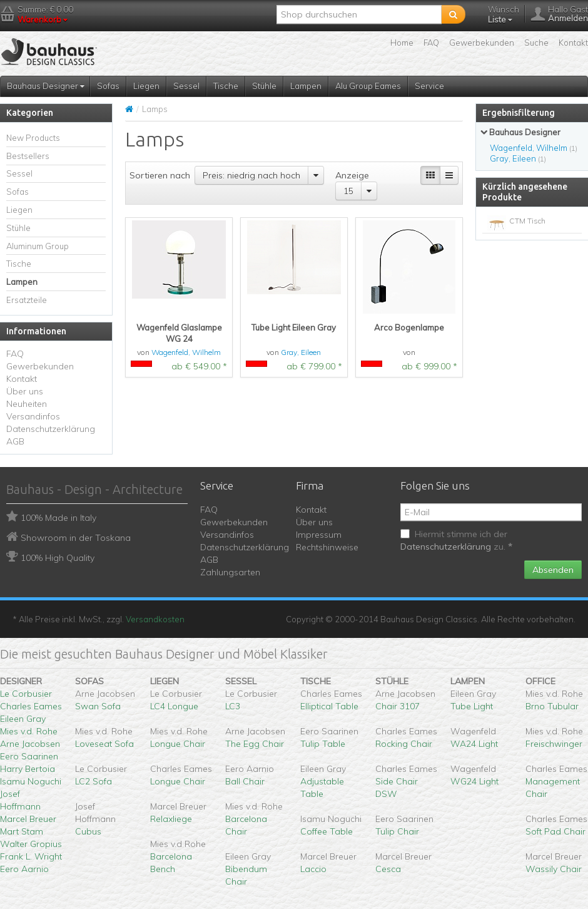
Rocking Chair (404, 744)
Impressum (319, 535)
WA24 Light (474, 744)
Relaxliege (171, 819)
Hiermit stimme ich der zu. (456, 540)
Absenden (553, 570)
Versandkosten (155, 619)
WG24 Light (474, 781)
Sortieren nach (160, 175)
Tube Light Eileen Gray (294, 327)
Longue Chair (178, 744)
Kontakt (573, 43)
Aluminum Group (38, 246)
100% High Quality (58, 558)
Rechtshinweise (327, 547)
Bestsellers (28, 156)
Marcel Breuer (28, 819)
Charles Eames (31, 706)
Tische (226, 86)
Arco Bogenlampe (409, 327)
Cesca (388, 869)
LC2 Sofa (94, 781)
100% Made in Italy (58, 518)
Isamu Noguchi (31, 781)
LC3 (233, 706)
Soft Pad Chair (555, 831)
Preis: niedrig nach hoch (251, 175)
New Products (33, 138)
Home (402, 43)
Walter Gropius (31, 844)
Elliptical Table (329, 706)
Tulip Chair (397, 831)
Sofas (108, 86)
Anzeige (352, 175)
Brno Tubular (552, 706)
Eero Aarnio (24, 869)
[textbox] (359, 14)
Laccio (313, 869)
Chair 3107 (398, 706)
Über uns (25, 391)
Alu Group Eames (368, 86)
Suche (536, 43)
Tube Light (472, 706)
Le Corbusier (26, 694)
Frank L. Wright (31, 856)
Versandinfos (33, 416)
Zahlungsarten (230, 572)
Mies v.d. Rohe (29, 731)
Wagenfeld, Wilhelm (186, 352)
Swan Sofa (98, 706)
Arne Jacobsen (30, 744)
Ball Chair (245, 781)
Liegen (146, 86)
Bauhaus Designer (46, 86)
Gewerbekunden (482, 43)
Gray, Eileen (301, 352)
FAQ (431, 43)
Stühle (264, 86)
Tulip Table (323, 744)
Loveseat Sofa (104, 744)
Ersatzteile (27, 300)
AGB (15, 441)
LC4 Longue (174, 706)
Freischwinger (554, 744)
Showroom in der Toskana (76, 538)
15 (348, 191)
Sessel (186, 86)
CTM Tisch (527, 221)
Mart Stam (22, 831)
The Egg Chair (255, 744)
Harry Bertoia (28, 769)
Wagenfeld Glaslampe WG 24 (179, 333)
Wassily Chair (554, 869)
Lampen (306, 86)
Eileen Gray (23, 719)
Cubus (88, 831)
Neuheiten (27, 404)
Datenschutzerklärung (51, 429)
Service (429, 86)
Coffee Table (327, 831)
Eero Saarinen (29, 756)
